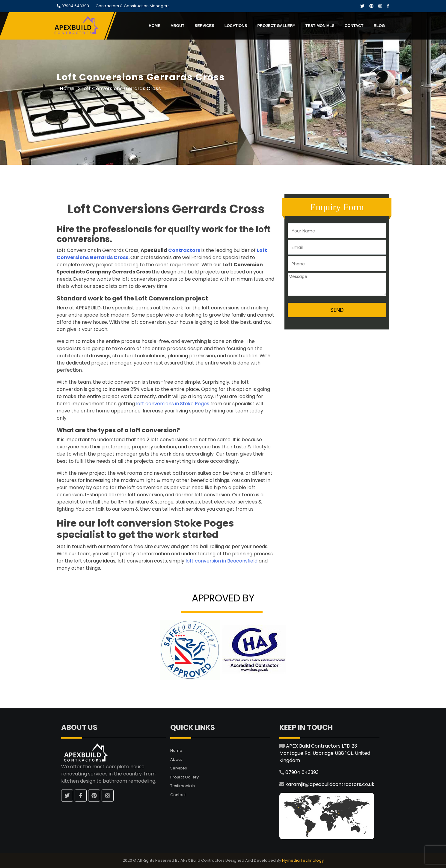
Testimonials (320, 26)
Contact (354, 26)
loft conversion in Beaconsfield (222, 561)
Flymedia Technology (303, 860)
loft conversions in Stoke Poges (173, 404)
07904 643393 (75, 6)
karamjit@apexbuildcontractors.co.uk (330, 784)
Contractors (184, 250)
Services (204, 26)
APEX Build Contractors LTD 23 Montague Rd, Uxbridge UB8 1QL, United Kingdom (325, 753)
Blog (379, 26)
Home (155, 26)
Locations (236, 26)
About (177, 26)
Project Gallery (276, 26)
